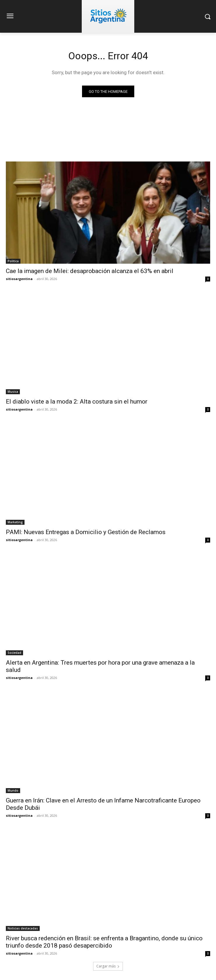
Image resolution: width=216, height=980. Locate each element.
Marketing (15, 522)
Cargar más (108, 966)
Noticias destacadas (23, 928)
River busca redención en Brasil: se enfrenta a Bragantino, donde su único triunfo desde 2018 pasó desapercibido (104, 942)
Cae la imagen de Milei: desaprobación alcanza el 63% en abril (90, 271)
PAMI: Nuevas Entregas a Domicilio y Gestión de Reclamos (86, 532)
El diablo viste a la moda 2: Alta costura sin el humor (77, 402)
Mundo (13, 790)
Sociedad (14, 653)
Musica (13, 392)
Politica (13, 261)
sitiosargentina (19, 279)
